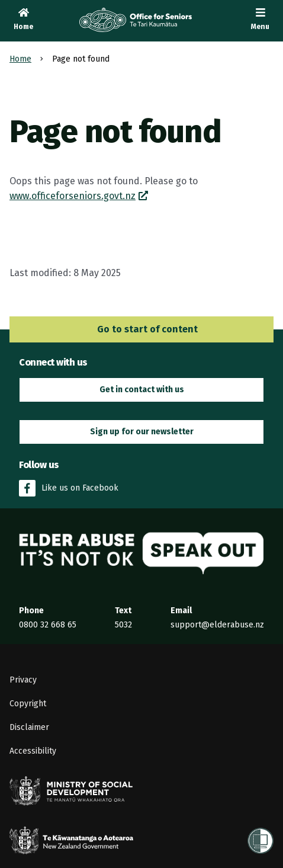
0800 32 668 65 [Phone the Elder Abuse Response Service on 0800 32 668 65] (48, 625)
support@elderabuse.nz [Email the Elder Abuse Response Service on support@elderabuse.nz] (217, 625)
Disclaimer (29, 727)
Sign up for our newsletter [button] (142, 432)
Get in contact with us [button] (142, 390)
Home (20, 59)
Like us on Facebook (69, 488)
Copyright (28, 704)
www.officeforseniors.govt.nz (73, 196)
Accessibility (33, 751)
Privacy (23, 680)
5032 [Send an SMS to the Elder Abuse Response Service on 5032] (123, 625)
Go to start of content (141, 329)
